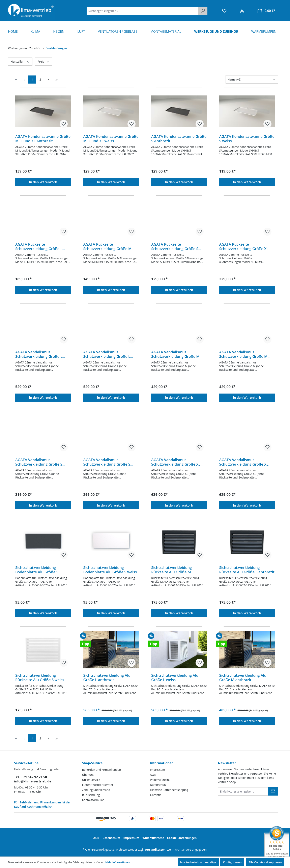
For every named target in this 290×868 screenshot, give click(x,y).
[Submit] (273, 791)
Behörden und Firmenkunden (102, 770)
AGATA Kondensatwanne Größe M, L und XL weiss (111, 139)
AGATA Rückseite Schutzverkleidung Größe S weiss (175, 246)
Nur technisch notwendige (198, 862)
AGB (153, 775)
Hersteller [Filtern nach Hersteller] (20, 61)
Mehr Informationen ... (119, 862)
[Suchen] (203, 11)
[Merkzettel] (224, 11)
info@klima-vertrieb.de (33, 781)
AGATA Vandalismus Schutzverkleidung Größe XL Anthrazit (176, 462)
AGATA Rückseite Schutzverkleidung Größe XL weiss (244, 246)
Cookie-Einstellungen (182, 838)
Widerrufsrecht (160, 780)
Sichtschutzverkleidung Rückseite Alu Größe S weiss (40, 677)
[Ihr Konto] (242, 11)
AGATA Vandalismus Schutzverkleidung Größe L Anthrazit (39, 354)
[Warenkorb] (266, 11)
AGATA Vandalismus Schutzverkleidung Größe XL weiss (244, 462)
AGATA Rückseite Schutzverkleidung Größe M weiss (108, 246)
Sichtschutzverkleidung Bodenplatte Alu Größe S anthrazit (37, 570)
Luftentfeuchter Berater (98, 785)
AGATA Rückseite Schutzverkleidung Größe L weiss (39, 246)
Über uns (88, 775)
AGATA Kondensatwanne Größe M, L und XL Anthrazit (43, 139)
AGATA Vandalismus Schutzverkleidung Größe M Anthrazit (175, 354)
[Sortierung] (252, 79)
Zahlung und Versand (96, 790)
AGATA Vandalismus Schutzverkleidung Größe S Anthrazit (39, 462)
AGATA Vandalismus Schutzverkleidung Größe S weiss (107, 462)
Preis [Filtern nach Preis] (43, 61)
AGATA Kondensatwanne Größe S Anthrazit (179, 139)
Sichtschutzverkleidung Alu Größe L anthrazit (107, 677)
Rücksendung (91, 795)
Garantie (156, 795)
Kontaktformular (93, 800)
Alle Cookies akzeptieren (265, 862)
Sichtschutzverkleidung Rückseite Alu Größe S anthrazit (247, 570)
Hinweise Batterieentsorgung (169, 790)
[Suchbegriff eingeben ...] (142, 11)
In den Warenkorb (43, 182)
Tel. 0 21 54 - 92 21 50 (31, 777)
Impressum (157, 770)
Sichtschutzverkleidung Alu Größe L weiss (175, 677)
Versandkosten (155, 850)
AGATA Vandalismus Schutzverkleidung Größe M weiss (243, 354)
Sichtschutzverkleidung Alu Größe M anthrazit (243, 677)
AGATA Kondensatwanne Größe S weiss (247, 139)
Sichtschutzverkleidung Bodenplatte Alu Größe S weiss (110, 570)
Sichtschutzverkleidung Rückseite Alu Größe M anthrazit (171, 570)
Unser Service (91, 780)
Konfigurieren (232, 862)
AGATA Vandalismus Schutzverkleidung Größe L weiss (107, 354)
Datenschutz (158, 785)
